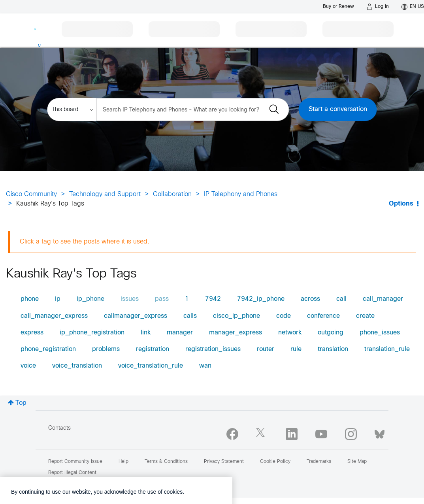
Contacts (59, 428)
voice (28, 366)
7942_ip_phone (261, 299)
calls (190, 316)
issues (130, 299)
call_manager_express (54, 316)
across (310, 299)
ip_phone (90, 299)
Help (123, 462)
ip (58, 299)
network (290, 333)
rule (296, 349)
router (266, 349)
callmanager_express (136, 316)
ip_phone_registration (92, 333)
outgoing (331, 333)
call (341, 299)
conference (323, 316)
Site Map (357, 462)
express (32, 333)
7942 (213, 299)
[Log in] (378, 7)
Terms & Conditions (166, 462)
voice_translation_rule (151, 366)
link (146, 333)
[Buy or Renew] (338, 7)
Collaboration (172, 194)
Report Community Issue (75, 462)
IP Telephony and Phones (241, 194)
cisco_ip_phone (236, 316)
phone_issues (380, 333)
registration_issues (213, 349)
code (284, 316)
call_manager (383, 299)
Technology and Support (105, 194)
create (365, 316)
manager (180, 333)
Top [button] (21, 403)
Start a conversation (338, 109)
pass (162, 299)
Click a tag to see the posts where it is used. (85, 242)
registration (153, 349)
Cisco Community (31, 194)
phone (30, 299)
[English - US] (413, 7)
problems (106, 349)
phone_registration (48, 349)
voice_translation (77, 366)
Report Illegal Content (72, 473)
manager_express (236, 333)
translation (333, 349)
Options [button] (401, 204)
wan (205, 366)
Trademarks (319, 462)
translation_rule (387, 349)
